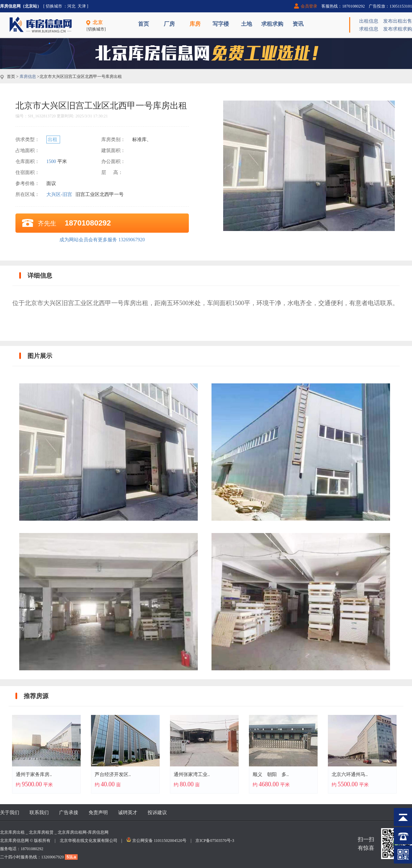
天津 (82, 6)
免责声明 (98, 813)
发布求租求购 (398, 29)
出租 (53, 140)
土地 (247, 24)
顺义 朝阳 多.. (271, 774)
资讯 (298, 24)
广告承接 (69, 813)
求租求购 (272, 24)
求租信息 (369, 29)
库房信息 (28, 77)
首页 (144, 24)
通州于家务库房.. (34, 774)
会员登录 (309, 6)
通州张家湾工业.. (192, 774)
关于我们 (10, 813)
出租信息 (369, 21)
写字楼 (221, 24)
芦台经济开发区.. (113, 774)
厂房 (169, 24)
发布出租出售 (398, 21)
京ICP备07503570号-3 (215, 841)
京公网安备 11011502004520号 (159, 841)
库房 (195, 24)
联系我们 (39, 813)
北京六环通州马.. (350, 774)
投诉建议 (157, 813)
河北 (71, 6)
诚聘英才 (128, 813)
